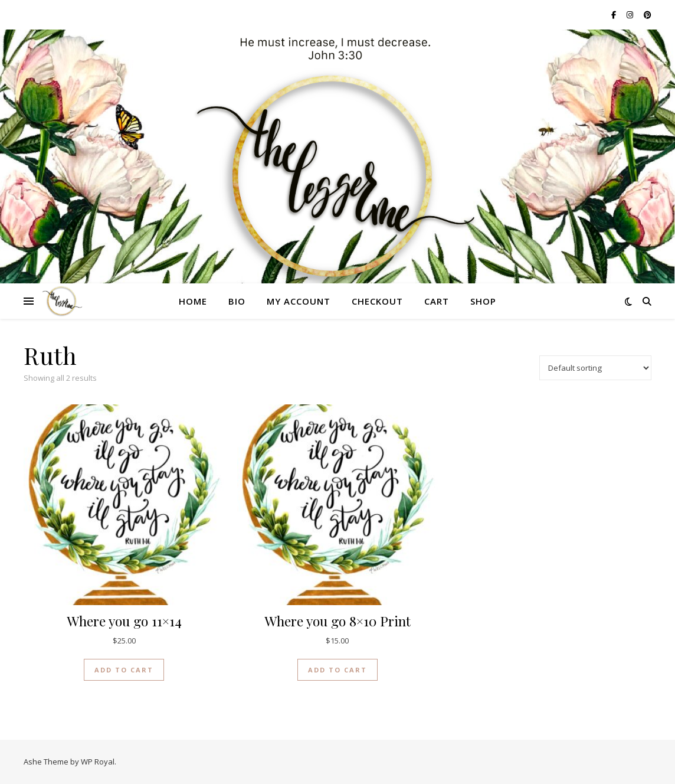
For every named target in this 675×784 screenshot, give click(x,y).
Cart (437, 301)
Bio (237, 301)
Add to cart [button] (124, 670)
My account (299, 301)
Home (193, 301)
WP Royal (98, 762)
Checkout (377, 301)
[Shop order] (595, 368)
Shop (483, 301)
